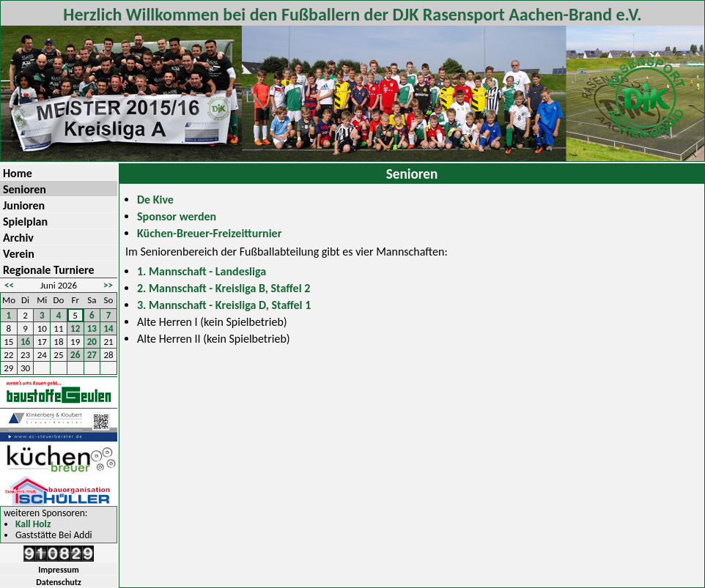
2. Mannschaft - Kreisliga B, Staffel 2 (224, 288)
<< (9, 285)
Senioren (25, 189)
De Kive (155, 200)
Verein (19, 254)
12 (75, 328)
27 (92, 355)
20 (92, 342)
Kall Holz (33, 525)
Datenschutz (59, 582)
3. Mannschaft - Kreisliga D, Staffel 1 (224, 305)
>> (108, 285)
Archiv (18, 238)
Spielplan (25, 222)
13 (92, 328)
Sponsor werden (177, 216)
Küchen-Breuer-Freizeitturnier (209, 233)
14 (109, 328)
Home (18, 173)
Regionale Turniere (49, 270)
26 (75, 355)
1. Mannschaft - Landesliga (202, 271)
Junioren (24, 205)
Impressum (58, 570)
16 (25, 342)
